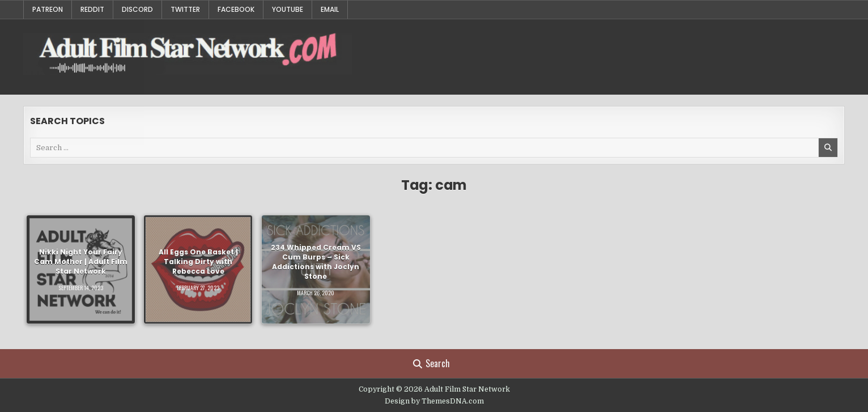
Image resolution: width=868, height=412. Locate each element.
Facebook (236, 9)
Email (330, 9)
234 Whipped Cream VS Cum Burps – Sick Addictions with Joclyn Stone (316, 262)
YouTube (288, 9)
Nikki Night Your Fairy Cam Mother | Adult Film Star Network (81, 262)
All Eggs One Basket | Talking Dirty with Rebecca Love (198, 262)
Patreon (48, 9)
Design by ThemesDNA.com (434, 401)
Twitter (185, 9)
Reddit (92, 9)
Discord (137, 9)
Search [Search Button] (431, 363)
